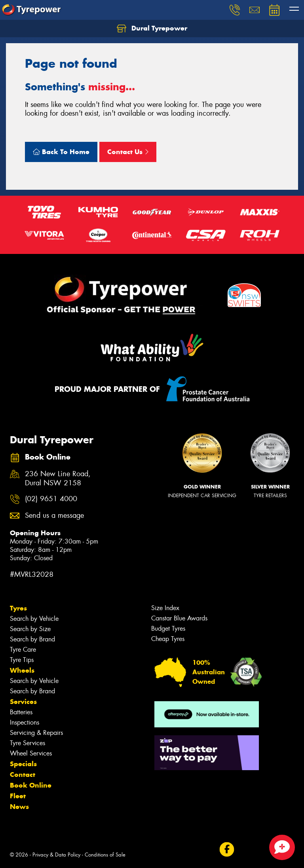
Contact (23, 775)
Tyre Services (28, 743)
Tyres (18, 608)
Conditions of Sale (105, 855)
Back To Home (61, 152)
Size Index (165, 608)
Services (23, 702)
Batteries (21, 712)
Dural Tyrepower (152, 29)
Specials (23, 764)
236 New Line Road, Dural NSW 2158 (58, 479)
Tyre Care (23, 650)
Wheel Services (31, 753)
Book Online (31, 785)
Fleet (18, 796)
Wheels (22, 670)
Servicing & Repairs (36, 733)
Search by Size (30, 629)
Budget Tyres (168, 629)
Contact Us (128, 152)
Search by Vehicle (34, 619)
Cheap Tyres (168, 639)
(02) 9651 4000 (51, 499)
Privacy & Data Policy (56, 855)
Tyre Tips (22, 660)
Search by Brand (32, 639)
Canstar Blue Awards (179, 618)
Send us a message (54, 516)
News (19, 807)
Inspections (25, 722)
